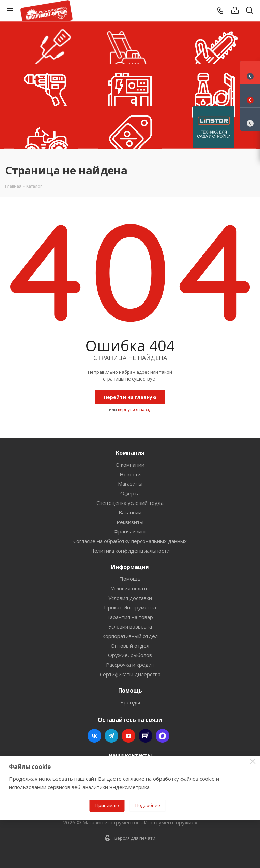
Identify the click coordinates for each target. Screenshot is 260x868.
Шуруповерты (46, 85)
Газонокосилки (130, 43)
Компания (130, 453)
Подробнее (148, 805)
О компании (130, 465)
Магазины (130, 484)
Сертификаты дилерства (130, 674)
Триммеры (46, 43)
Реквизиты (130, 522)
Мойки (214, 85)
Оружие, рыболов (130, 655)
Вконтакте (94, 736)
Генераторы (130, 85)
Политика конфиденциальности (130, 551)
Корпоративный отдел (130, 636)
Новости (130, 474)
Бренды (130, 702)
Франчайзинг (130, 531)
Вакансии (130, 512)
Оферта (130, 493)
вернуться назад (135, 410)
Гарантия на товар (130, 617)
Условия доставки (130, 598)
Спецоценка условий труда (130, 503)
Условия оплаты (130, 588)
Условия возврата (130, 626)
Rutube (146, 736)
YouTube (128, 736)
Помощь (130, 579)
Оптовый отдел (130, 646)
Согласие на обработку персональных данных (130, 541)
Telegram (111, 736)
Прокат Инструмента (130, 607)
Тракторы (46, 127)
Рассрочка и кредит (130, 665)
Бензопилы (214, 43)
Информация (130, 567)
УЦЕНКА (130, 127)
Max (163, 736)
